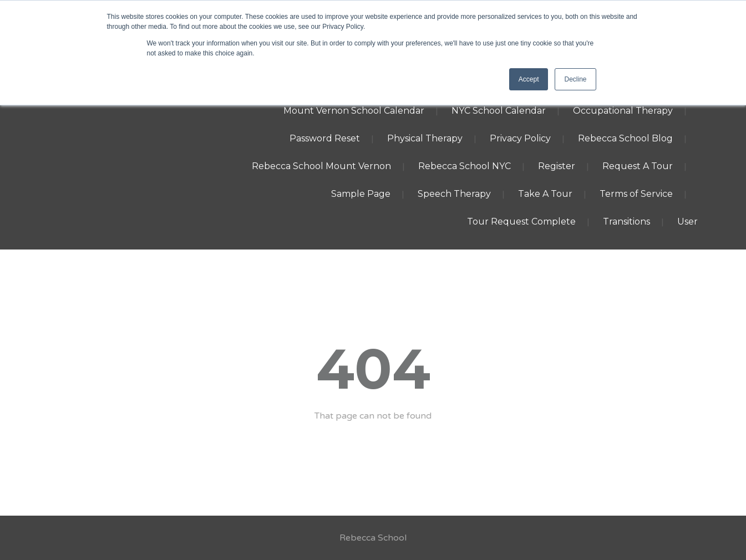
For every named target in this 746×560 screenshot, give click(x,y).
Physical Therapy (425, 138)
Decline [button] (575, 79)
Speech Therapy (454, 194)
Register (557, 166)
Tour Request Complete (521, 222)
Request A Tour (638, 166)
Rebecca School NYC (465, 166)
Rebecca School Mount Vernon (321, 166)
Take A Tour (545, 194)
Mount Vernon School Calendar (354, 111)
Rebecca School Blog (625, 138)
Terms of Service (636, 194)
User (687, 222)
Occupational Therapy (623, 111)
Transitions (626, 222)
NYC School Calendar (499, 111)
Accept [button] (529, 79)
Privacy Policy (520, 138)
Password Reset (325, 138)
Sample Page (361, 194)
